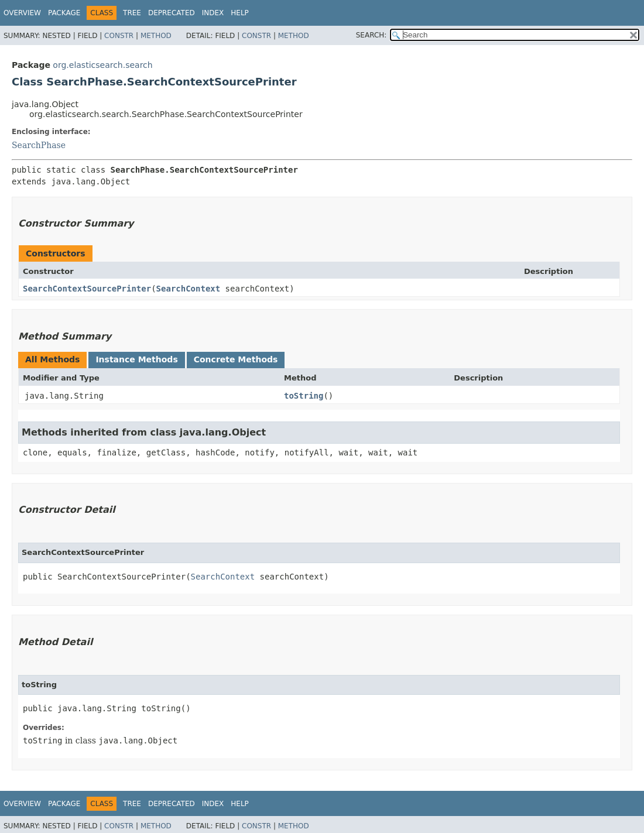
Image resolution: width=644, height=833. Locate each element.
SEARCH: (371, 35)
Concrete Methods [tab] (236, 359)
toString (304, 396)
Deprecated (172, 13)
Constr (119, 36)
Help (240, 13)
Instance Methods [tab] (136, 359)
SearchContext (189, 289)
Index (213, 13)
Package (64, 13)
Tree (132, 13)
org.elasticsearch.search (102, 65)
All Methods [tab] (52, 359)
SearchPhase (39, 145)
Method (156, 36)
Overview (22, 13)
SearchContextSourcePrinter (87, 289)
